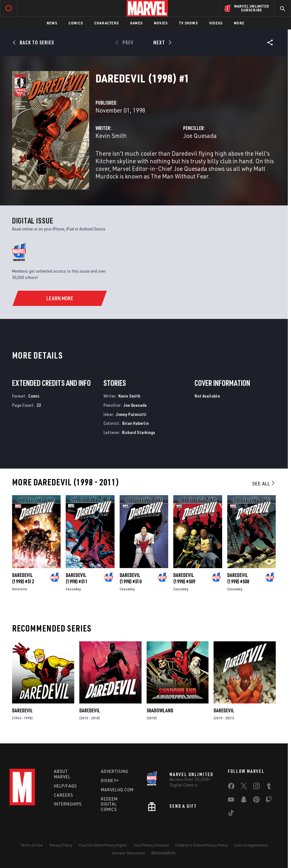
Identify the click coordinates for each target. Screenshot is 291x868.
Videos (216, 23)
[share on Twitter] (244, 787)
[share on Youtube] (231, 801)
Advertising (115, 771)
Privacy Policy (61, 845)
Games (136, 23)
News (52, 23)
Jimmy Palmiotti (131, 414)
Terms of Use (32, 845)
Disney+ (110, 781)
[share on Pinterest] (256, 801)
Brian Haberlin (136, 423)
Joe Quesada (200, 136)
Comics (76, 23)
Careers (64, 795)
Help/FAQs (66, 786)
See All (264, 483)
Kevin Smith (111, 136)
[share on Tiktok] (231, 814)
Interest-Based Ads (128, 853)
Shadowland (160, 710)
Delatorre (20, 589)
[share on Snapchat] (244, 801)
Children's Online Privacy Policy (202, 845)
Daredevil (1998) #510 (131, 578)
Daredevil (22, 710)
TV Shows (188, 23)
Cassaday (73, 589)
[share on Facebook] (231, 787)
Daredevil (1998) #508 (238, 578)
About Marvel (62, 774)
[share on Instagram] (256, 787)
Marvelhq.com (117, 790)
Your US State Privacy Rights (103, 845)
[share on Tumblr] (269, 787)
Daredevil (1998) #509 (184, 578)
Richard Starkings (139, 432)
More (239, 23)
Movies (161, 23)
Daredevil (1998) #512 (23, 578)
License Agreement (251, 845)
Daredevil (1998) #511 (77, 578)
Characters (106, 23)
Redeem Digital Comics (109, 804)
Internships (68, 804)
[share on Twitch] (269, 801)
